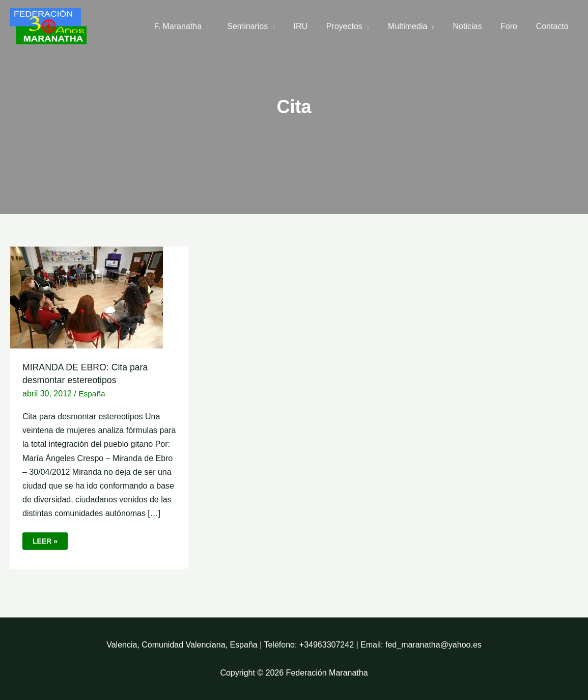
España (92, 394)
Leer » (50, 539)
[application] (223, 26)
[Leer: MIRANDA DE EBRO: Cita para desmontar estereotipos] (87, 297)
